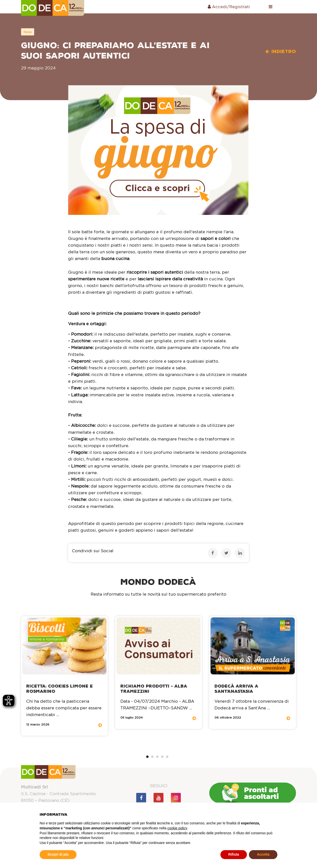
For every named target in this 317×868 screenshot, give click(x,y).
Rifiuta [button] (234, 854)
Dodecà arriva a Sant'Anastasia (236, 689)
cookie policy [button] (177, 828)
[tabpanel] (64, 676)
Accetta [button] (263, 854)
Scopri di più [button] (58, 854)
